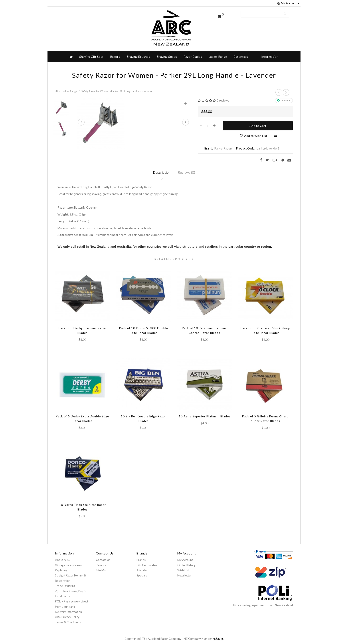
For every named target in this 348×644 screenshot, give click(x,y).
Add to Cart (258, 119)
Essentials (241, 49)
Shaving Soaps (167, 49)
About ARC (62, 555)
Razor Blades (193, 49)
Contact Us (103, 555)
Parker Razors (223, 141)
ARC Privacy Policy (67, 612)
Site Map (102, 566)
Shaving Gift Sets (91, 49)
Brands (141, 555)
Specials (142, 571)
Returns (101, 560)
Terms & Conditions (68, 618)
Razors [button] (115, 49)
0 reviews (223, 93)
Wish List (183, 566)
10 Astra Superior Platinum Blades (205, 411)
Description (161, 166)
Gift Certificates (147, 560)
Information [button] (270, 49)
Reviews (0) (187, 166)
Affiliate (141, 566)
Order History (186, 560)
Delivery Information (68, 607)
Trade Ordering (65, 581)
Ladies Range (218, 49)
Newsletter (184, 571)
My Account (288, 3)
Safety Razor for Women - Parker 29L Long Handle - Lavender (117, 84)
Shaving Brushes (138, 49)
